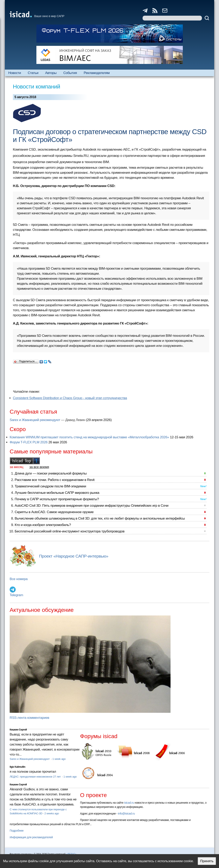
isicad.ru (129, 803)
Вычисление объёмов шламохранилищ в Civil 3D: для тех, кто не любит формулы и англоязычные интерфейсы (100, 518)
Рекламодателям (97, 73)
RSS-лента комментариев (29, 718)
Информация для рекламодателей (31, 837)
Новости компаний (36, 87)
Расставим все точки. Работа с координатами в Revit (55, 480)
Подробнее (17, 831)
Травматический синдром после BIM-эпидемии (50, 486)
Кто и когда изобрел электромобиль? (43, 525)
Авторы (51, 73)
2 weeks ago (52, 813)
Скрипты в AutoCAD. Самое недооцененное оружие (54, 512)
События (70, 73)
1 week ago (59, 759)
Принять (207, 861)
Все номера (19, 579)
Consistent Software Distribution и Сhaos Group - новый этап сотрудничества (70, 398)
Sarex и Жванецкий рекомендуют (35, 420)
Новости (15, 73)
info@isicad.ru (126, 814)
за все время (39, 467)
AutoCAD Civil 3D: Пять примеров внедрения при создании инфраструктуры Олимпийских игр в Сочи (92, 506)
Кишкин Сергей (18, 730)
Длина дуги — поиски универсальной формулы (51, 473)
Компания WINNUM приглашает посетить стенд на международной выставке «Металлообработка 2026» (89, 437)
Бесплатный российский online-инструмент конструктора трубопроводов (70, 531)
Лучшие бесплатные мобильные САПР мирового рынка (57, 493)
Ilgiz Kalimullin (17, 767)
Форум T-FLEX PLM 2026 (29, 442)
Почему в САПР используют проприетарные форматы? (57, 499)
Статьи (33, 73)
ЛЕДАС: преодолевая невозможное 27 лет (35, 777)
